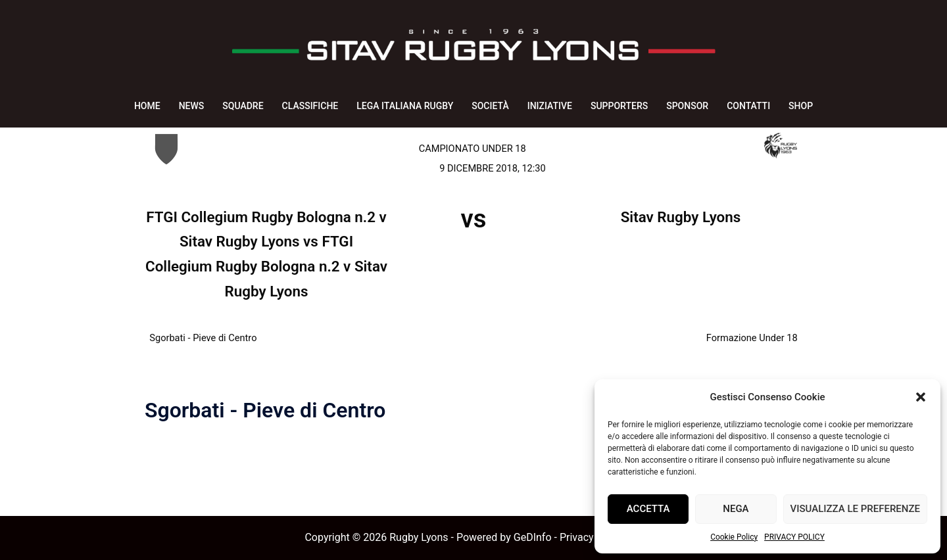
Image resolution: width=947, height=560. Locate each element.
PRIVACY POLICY (794, 537)
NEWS (192, 106)
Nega (736, 509)
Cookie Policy (734, 537)
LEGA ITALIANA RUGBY (405, 106)
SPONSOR (687, 106)
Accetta (648, 509)
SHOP (801, 106)
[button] (921, 397)
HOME (147, 106)
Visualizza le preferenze (855, 509)
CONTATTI (748, 106)
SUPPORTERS (619, 106)
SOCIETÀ (490, 106)
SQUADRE (243, 106)
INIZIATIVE (550, 106)
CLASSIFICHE (310, 106)
